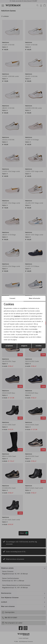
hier (37, 332)
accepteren (9, 346)
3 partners (17, 316)
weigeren (24, 346)
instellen (39, 346)
